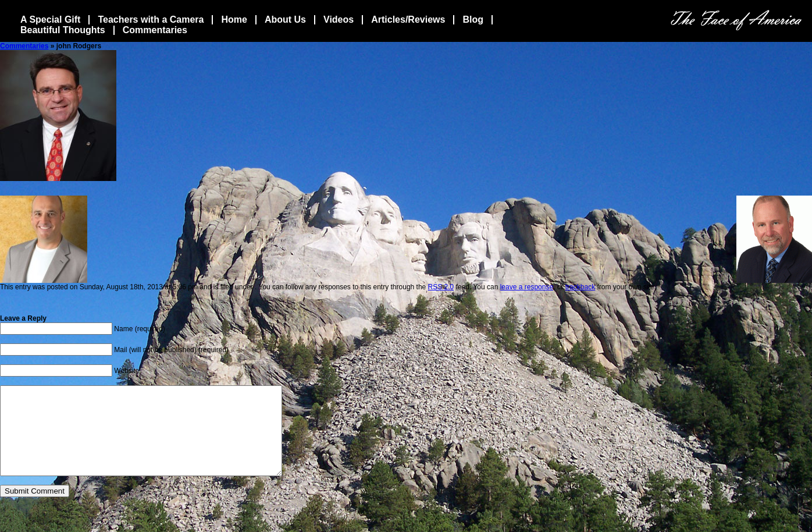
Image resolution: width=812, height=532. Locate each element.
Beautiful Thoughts (63, 30)
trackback (580, 287)
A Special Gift (50, 19)
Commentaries (155, 30)
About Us (285, 19)
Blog (473, 19)
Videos (339, 19)
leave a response (527, 287)
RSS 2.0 (441, 287)
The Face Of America (736, 20)
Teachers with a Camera (151, 19)
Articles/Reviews (408, 19)
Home (234, 19)
